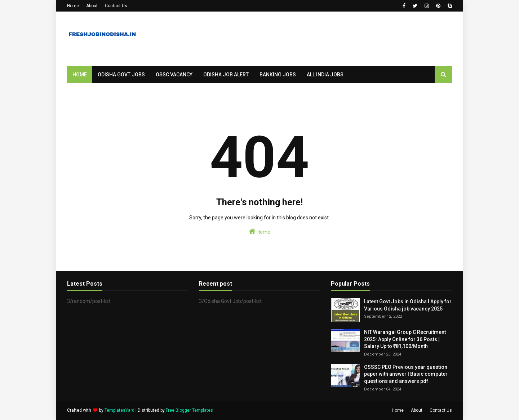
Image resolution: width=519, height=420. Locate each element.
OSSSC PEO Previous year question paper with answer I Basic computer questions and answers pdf (406, 374)
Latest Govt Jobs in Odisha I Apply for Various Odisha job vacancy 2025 (408, 305)
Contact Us (116, 6)
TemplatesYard (119, 410)
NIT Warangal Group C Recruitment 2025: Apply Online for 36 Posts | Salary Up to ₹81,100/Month (405, 339)
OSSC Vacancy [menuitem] (174, 75)
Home (73, 6)
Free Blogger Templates (189, 410)
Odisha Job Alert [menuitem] (226, 75)
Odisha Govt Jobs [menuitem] (121, 75)
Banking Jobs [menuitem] (278, 75)
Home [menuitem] (80, 75)
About (92, 6)
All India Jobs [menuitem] (325, 75)
